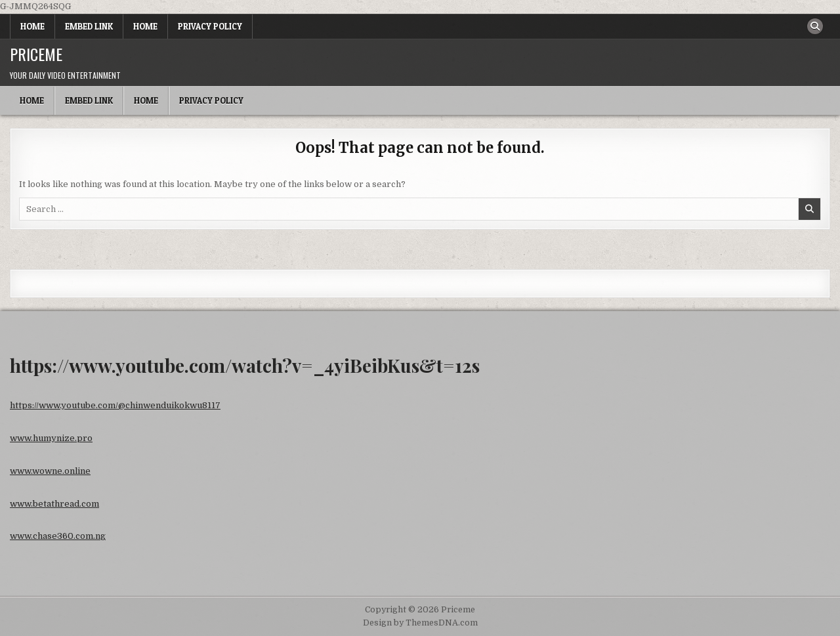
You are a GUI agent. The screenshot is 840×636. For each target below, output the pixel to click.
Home (32, 26)
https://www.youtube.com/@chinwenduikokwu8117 (115, 405)
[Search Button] (815, 26)
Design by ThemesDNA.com (420, 623)
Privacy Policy (210, 26)
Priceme (36, 54)
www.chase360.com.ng (58, 536)
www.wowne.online (50, 471)
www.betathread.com (54, 504)
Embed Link (89, 26)
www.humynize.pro (51, 438)
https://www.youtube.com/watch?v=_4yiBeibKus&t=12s (245, 365)
